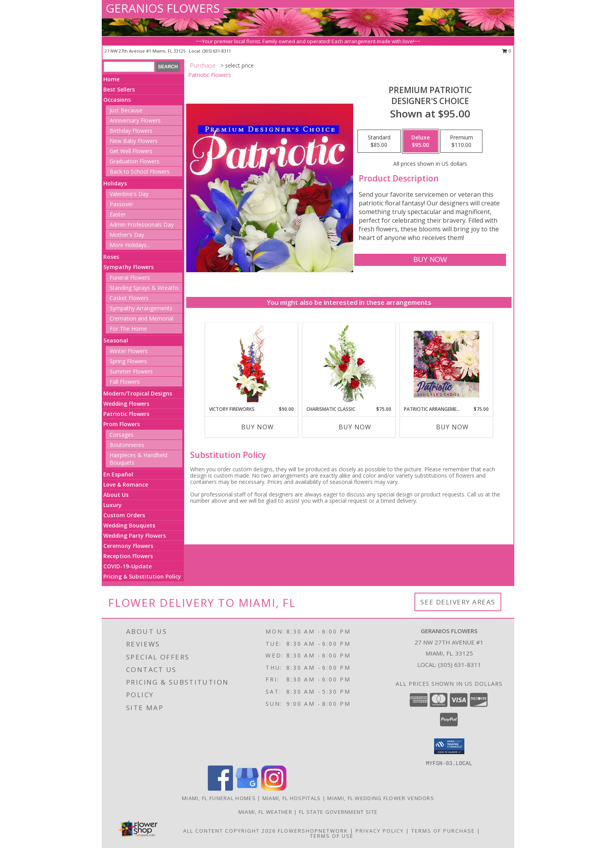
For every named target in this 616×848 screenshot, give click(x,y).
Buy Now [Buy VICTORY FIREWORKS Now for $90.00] (258, 427)
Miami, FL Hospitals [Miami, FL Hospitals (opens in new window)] (292, 798)
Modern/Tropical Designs (138, 393)
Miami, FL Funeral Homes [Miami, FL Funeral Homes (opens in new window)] (219, 798)
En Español (118, 474)
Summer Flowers (131, 371)
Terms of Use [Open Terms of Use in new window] (332, 836)
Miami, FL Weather (265, 812)
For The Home (128, 329)
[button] (449, 746)
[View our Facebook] (220, 788)
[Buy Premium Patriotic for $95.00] (430, 260)
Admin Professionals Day (142, 224)
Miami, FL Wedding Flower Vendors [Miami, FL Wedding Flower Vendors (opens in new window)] (381, 798)
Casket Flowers (129, 298)
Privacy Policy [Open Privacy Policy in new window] (380, 831)
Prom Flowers (122, 424)
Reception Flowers (128, 556)
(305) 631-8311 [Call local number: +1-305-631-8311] (217, 51)
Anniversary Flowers (135, 120)
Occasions (117, 100)
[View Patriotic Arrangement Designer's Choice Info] (446, 364)
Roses (111, 257)
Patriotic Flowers (126, 414)
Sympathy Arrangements (141, 308)
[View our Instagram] (274, 788)
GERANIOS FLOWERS (163, 8)
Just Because (126, 110)
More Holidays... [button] (130, 245)
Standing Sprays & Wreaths (144, 288)
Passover (121, 204)
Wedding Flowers (126, 404)
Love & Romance (126, 484)
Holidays (115, 183)
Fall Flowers (125, 382)
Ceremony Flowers (128, 546)
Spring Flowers (128, 361)
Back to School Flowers (140, 171)
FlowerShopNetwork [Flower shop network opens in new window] (313, 831)
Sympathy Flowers (128, 267)
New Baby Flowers (134, 141)
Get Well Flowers (131, 151)
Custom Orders (124, 515)
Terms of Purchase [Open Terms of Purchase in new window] (443, 831)
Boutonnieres (127, 445)
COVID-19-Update (127, 566)
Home (111, 79)
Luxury (113, 505)
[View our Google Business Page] (247, 788)
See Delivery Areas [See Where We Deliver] (458, 602)
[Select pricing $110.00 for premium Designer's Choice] (461, 141)
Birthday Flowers (131, 131)
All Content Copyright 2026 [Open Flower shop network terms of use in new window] (229, 831)
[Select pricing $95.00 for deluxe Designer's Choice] (421, 141)
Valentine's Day (129, 194)
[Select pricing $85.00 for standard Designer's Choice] (379, 141)
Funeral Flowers (130, 277)
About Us (116, 495)
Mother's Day (127, 235)
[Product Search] (129, 67)
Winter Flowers (129, 351)
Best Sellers (119, 89)
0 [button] (507, 51)
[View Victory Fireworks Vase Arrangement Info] (252, 364)
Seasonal (116, 340)
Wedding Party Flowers (135, 536)
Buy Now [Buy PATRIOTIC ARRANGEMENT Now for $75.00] (452, 427)
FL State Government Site (338, 812)
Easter (118, 214)
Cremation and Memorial (141, 318)
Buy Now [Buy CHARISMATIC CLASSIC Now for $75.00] (355, 427)
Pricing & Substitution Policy (142, 576)
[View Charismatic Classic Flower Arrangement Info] (349, 364)
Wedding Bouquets (129, 525)
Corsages (122, 435)
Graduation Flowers (135, 161)
